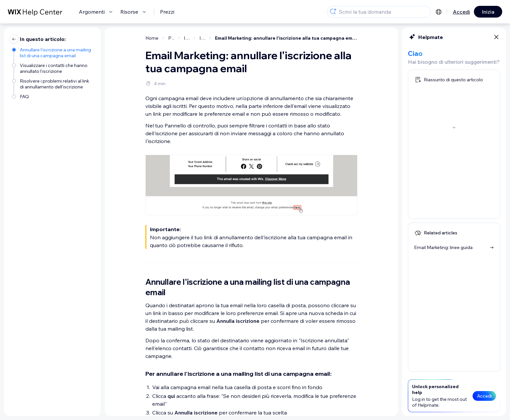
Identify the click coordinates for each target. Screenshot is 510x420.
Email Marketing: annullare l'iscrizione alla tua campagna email (286, 38)
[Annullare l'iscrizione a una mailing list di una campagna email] (53, 53)
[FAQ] (53, 97)
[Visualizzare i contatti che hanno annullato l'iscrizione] (53, 68)
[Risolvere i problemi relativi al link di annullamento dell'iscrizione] (53, 84)
